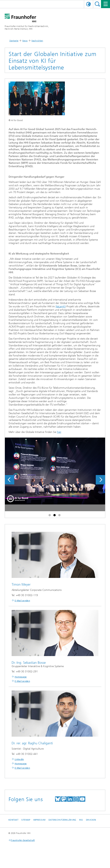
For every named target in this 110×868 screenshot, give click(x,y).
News (25, 41)
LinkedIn (19, 759)
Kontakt (13, 820)
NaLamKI (61, 306)
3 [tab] (60, 516)
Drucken (91, 820)
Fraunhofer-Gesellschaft (23, 840)
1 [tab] (50, 516)
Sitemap (26, 820)
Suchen (97, 4)
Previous (10, 480)
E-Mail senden (22, 601)
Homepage (21, 677)
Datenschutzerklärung (62, 820)
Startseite (14, 41)
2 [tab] (55, 516)
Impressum (39, 820)
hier (59, 432)
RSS (81, 820)
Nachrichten (37, 41)
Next (100, 480)
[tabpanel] (55, 482)
